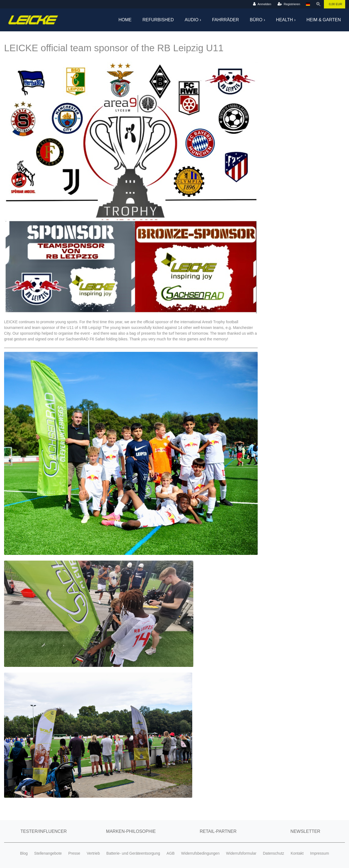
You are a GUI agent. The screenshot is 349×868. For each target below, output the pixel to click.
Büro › (257, 20)
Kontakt (297, 853)
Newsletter (305, 831)
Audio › (193, 20)
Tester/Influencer (44, 831)
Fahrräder (226, 20)
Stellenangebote (48, 853)
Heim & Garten (324, 20)
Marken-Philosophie (131, 831)
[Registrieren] (289, 4)
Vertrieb (93, 853)
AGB (171, 853)
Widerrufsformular (241, 853)
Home (125, 20)
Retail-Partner (218, 831)
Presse (74, 853)
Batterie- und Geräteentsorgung (133, 853)
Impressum (319, 853)
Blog (24, 853)
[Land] (308, 4)
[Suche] (318, 4)
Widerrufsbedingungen (200, 853)
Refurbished (158, 20)
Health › (286, 20)
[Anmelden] (262, 4)
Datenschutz (273, 853)
